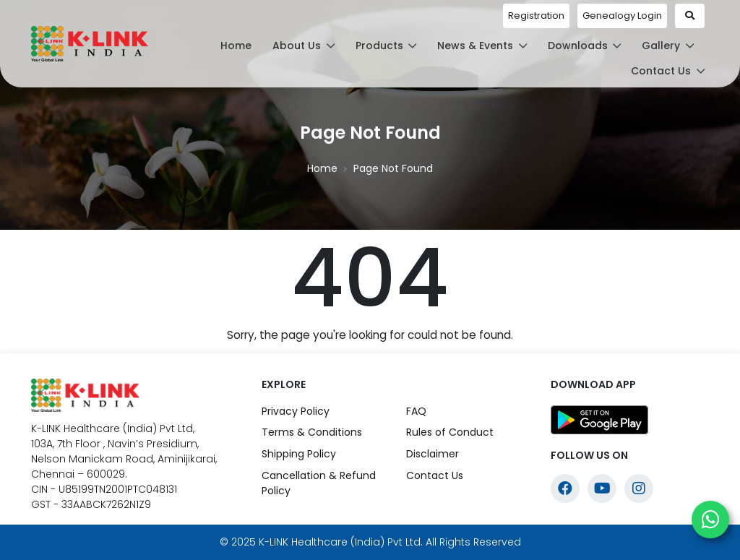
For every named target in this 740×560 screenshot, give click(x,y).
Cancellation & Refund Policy (319, 483)
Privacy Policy (296, 411)
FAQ (416, 411)
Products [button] (386, 46)
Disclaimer (433, 454)
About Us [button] (304, 46)
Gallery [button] (668, 46)
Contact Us (435, 475)
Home (236, 46)
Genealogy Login (622, 16)
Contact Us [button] (668, 71)
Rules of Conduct (450, 432)
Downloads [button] (585, 46)
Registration (536, 16)
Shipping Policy (299, 454)
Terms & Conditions (312, 432)
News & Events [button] (482, 46)
